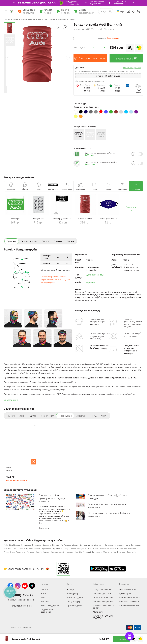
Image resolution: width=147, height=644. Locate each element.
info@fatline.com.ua (21, 606)
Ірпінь (113, 552)
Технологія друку (75, 597)
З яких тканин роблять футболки (107, 495)
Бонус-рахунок (113, 38)
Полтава (132, 548)
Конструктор (73, 593)
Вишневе (121, 552)
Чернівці (87, 552)
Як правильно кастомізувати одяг (108, 504)
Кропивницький (33, 548)
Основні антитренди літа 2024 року (109, 513)
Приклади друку (74, 605)
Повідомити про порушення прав (131, 268)
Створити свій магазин (130, 605)
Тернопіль (21, 552)
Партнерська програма (130, 597)
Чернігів (78, 552)
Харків (39, 552)
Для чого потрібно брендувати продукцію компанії (52, 498)
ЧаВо (43, 593)
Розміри (71, 589)
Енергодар (97, 552)
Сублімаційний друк (95, 275)
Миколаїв (105, 548)
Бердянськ (26, 545)
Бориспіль (37, 545)
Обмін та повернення (103, 601)
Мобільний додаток (50, 605)
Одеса (113, 548)
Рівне (6, 552)
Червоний (90, 282)
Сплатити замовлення (103, 597)
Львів (73, 548)
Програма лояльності (129, 601)
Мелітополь (94, 548)
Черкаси (70, 552)
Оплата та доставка (102, 593)
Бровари (47, 545)
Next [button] (68, 58)
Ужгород (30, 552)
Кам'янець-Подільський (14, 548)
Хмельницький (58, 552)
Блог (43, 597)
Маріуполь (82, 548)
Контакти (45, 601)
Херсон (46, 552)
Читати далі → (45, 528)
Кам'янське (66, 545)
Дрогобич (99, 545)
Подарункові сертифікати (47, 611)
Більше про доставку (132, 67)
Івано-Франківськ (133, 545)
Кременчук (47, 548)
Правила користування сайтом (104, 607)
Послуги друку (74, 601)
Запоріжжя (119, 545)
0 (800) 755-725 (23, 595)
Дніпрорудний (86, 545)
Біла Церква (14, 545)
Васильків (131, 552)
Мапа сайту (98, 612)
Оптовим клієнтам (128, 589)
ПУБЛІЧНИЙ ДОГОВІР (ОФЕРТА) (103, 617)
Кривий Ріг (58, 548)
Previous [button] (7, 58)
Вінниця (56, 545)
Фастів (106, 552)
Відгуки (44, 589)
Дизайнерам (125, 593)
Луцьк (67, 548)
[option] (38, 54)
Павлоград (122, 548)
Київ (6, 545)
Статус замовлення (102, 589)
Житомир (109, 545)
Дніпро (75, 545)
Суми (12, 552)
